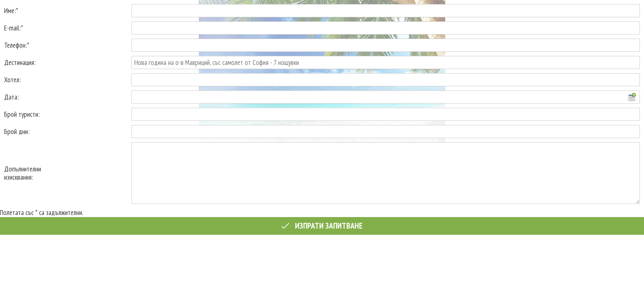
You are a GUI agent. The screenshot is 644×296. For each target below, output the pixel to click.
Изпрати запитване (322, 226)
